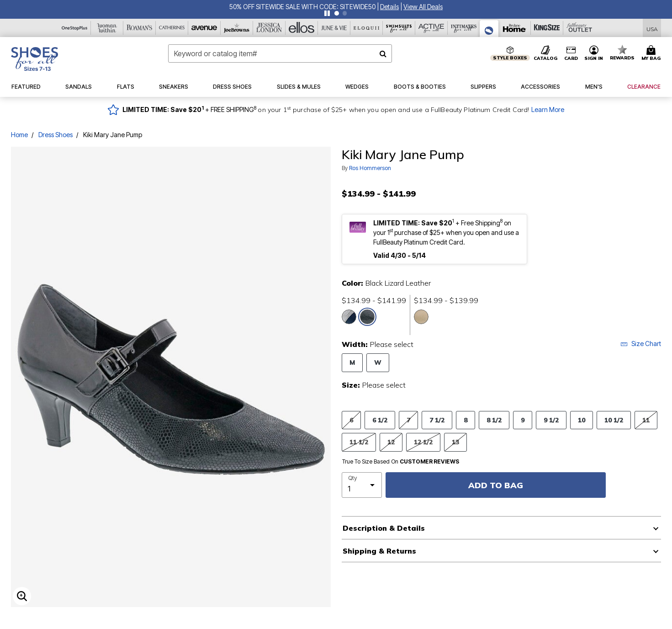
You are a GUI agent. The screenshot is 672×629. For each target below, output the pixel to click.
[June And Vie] (334, 28)
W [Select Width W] (378, 362)
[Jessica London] (269, 28)
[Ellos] (302, 28)
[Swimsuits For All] (399, 28)
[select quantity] (362, 485)
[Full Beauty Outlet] (579, 28)
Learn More (548, 109)
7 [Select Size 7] (408, 420)
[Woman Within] (107, 28)
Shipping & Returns (379, 551)
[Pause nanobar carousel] (327, 13)
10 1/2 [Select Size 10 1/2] (614, 420)
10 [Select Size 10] (582, 420)
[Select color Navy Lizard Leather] (349, 317)
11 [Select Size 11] (646, 420)
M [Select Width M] (352, 362)
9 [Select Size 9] (523, 420)
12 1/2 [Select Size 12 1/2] (423, 442)
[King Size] (547, 28)
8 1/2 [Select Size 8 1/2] (494, 420)
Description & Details (384, 528)
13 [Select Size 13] (455, 442)
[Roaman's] (140, 28)
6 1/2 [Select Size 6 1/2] (380, 420)
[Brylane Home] (515, 28)
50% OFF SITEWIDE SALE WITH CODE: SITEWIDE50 (302, 7)
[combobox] (280, 53)
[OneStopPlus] (75, 28)
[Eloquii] (367, 28)
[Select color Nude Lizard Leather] (421, 317)
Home (19, 135)
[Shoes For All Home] (34, 59)
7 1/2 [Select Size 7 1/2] (437, 420)
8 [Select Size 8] (466, 420)
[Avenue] (204, 28)
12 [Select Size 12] (391, 442)
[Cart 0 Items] (652, 53)
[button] (389, 7)
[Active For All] (431, 28)
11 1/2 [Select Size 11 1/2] (359, 442)
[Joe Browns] (237, 28)
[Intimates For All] (464, 28)
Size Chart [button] (641, 344)
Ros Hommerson (370, 168)
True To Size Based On (401, 462)
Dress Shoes (56, 135)
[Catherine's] (172, 28)
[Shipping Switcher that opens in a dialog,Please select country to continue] (652, 28)
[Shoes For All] (489, 29)
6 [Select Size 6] (351, 420)
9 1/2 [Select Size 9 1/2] (551, 420)
